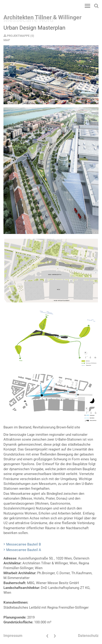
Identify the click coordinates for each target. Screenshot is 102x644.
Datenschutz (88, 636)
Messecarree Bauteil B (24, 544)
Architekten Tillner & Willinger (42, 17)
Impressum (13, 636)
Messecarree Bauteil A (24, 550)
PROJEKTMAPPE (16, 36)
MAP (7, 40)
